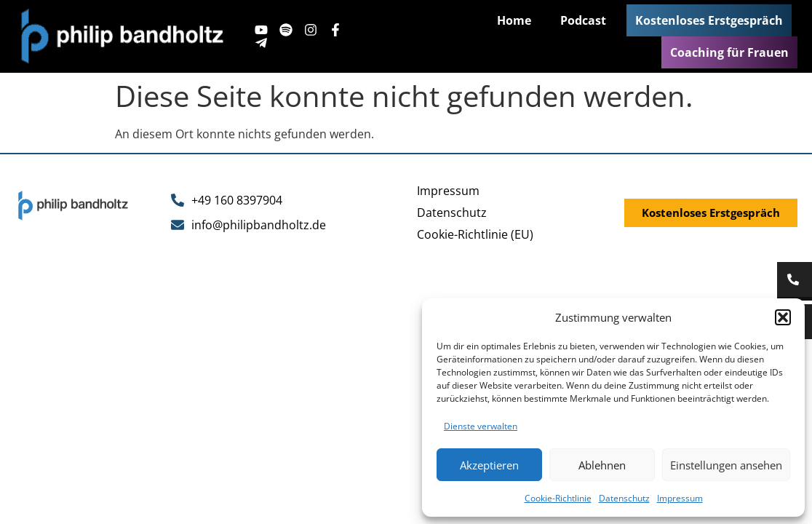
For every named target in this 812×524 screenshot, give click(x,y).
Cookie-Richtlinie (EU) (475, 234)
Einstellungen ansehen (726, 465)
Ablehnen (602, 465)
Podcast (583, 20)
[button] (783, 317)
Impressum (680, 498)
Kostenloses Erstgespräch (709, 20)
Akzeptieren (489, 465)
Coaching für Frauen (729, 52)
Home (514, 20)
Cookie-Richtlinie (558, 498)
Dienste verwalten (481, 426)
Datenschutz (624, 498)
